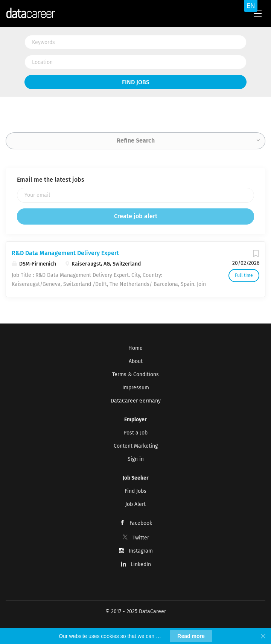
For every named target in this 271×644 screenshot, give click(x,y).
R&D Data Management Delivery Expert (65, 253)
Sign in (136, 459)
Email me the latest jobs (51, 180)
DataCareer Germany (136, 401)
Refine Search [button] (136, 140)
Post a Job (135, 433)
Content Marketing (136, 446)
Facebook (141, 523)
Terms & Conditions (135, 374)
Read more (191, 636)
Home (135, 348)
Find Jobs (136, 82)
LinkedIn (141, 564)
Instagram (141, 551)
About (136, 361)
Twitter (141, 538)
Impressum (136, 388)
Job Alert (135, 504)
